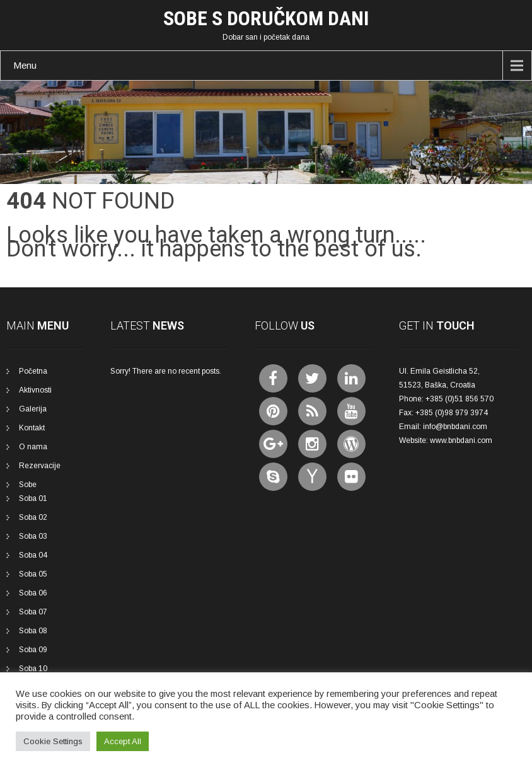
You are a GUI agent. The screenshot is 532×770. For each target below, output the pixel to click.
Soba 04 (33, 555)
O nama (33, 447)
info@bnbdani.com (455, 427)
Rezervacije (40, 466)
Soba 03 (33, 536)
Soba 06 (33, 593)
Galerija (33, 409)
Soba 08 (33, 631)
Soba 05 (33, 574)
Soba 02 (33, 517)
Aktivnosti (35, 390)
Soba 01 (33, 498)
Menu (25, 65)
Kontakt (32, 428)
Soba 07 (33, 612)
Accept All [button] (123, 741)
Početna (33, 371)
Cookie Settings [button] (53, 741)
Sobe (28, 485)
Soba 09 (33, 650)
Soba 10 (33, 669)
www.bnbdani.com (461, 440)
